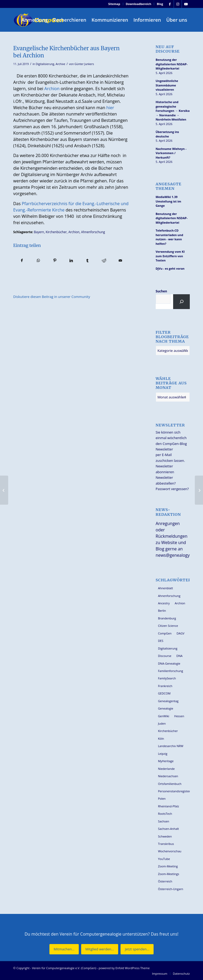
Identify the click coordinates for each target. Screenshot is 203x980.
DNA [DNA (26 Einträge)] (179, 656)
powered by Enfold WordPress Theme (124, 968)
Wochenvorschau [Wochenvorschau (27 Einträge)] (170, 851)
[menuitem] (114, 4)
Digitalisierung (45, 64)
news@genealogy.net (177, 555)
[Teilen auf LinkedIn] (71, 260)
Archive (61, 64)
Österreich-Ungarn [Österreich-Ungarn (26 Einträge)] (171, 889)
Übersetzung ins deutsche (167, 134)
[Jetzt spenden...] (137, 949)
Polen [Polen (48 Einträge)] (162, 799)
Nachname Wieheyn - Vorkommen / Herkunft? (171, 153)
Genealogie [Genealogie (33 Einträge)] (166, 708)
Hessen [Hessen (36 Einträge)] (179, 716)
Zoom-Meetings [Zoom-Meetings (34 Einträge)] (169, 874)
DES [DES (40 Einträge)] (161, 641)
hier (110, 108)
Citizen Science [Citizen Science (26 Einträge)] (168, 626)
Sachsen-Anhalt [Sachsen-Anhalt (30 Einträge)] (169, 829)
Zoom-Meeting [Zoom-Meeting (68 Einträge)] (168, 866)
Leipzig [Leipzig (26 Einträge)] (163, 754)
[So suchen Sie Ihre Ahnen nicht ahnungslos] (4, 490)
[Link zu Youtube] (186, 4)
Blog (160, 4)
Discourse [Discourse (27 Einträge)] (165, 656)
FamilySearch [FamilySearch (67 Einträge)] (167, 678)
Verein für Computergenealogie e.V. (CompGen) (64, 968)
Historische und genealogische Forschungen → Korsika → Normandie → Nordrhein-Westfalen (173, 111)
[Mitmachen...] (64, 949)
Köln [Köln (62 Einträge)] (161, 739)
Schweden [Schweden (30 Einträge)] (165, 836)
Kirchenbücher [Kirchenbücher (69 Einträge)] (168, 731)
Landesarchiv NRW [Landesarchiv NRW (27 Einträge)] (171, 746)
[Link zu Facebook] (170, 4)
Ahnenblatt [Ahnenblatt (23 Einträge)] (166, 588)
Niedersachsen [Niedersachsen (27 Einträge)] (168, 776)
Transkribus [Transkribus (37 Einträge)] (166, 844)
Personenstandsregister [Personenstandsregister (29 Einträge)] (174, 791)
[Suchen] (181, 302)
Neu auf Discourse (168, 49)
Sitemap (114, 4)
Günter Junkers (84, 64)
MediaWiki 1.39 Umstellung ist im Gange (169, 201)
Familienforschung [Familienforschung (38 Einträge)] (171, 671)
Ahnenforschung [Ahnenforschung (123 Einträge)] (169, 596)
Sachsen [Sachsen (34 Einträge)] (164, 821)
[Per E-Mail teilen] (120, 260)
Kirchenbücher (56, 232)
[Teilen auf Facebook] (22, 260)
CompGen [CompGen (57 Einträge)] (165, 633)
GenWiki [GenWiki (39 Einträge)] (164, 716)
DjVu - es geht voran (170, 268)
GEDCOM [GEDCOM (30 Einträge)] (164, 693)
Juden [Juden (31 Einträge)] (162, 723)
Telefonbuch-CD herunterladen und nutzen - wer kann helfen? (169, 237)
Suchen (161, 291)
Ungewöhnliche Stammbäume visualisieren (167, 85)
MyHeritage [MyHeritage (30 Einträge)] (166, 761)
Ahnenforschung (93, 232)
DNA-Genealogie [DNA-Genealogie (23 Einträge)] (169, 663)
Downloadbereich (139, 4)
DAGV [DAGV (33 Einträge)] (181, 633)
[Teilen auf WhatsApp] (38, 260)
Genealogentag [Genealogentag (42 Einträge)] (168, 701)
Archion (52, 89)
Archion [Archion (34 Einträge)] (180, 603)
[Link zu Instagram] (178, 4)
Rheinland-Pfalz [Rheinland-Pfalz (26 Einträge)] (169, 806)
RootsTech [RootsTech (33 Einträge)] (165, 814)
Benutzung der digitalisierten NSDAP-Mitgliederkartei (172, 64)
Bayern (39, 232)
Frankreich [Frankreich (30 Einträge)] (165, 686)
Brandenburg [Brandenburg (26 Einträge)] (167, 618)
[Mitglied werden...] (100, 949)
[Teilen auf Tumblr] (88, 260)
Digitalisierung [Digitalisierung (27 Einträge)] (168, 648)
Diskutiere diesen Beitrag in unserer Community (52, 297)
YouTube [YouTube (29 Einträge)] (164, 859)
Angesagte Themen (169, 186)
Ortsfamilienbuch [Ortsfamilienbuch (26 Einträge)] (170, 784)
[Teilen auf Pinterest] (55, 260)
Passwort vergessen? (172, 489)
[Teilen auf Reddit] (104, 260)
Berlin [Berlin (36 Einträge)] (162, 611)
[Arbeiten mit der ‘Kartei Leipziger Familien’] (199, 490)
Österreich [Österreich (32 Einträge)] (165, 881)
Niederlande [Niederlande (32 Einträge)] (166, 769)
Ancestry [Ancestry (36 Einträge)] (164, 603)
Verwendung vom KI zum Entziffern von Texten (170, 256)
